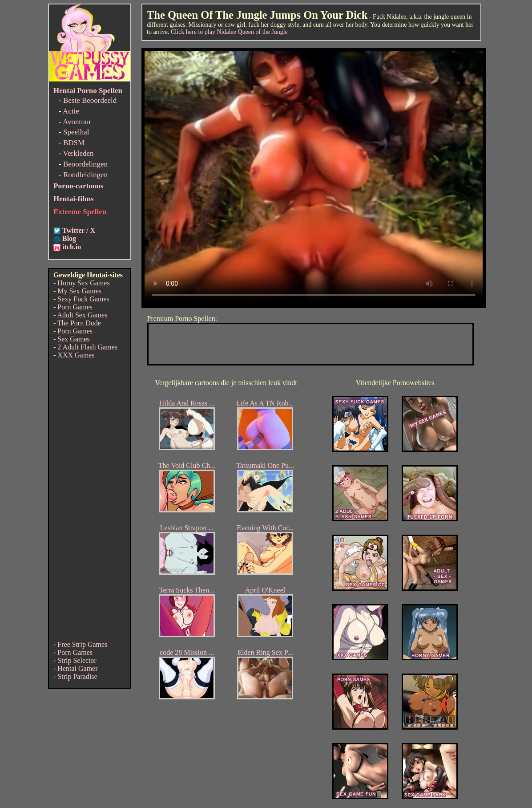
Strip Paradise (77, 676)
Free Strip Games (82, 644)
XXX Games (76, 355)
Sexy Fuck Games (83, 299)
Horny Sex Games (83, 283)
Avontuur (77, 122)
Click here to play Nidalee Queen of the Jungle (229, 32)
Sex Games (73, 339)
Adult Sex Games (82, 315)
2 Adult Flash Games (87, 347)
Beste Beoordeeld (90, 100)
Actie (71, 111)
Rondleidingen (85, 175)
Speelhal (76, 132)
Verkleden (79, 153)
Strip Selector (77, 660)
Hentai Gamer (77, 668)
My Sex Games (79, 291)
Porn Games (75, 307)
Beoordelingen (85, 164)
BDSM (74, 143)
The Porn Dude (79, 323)
